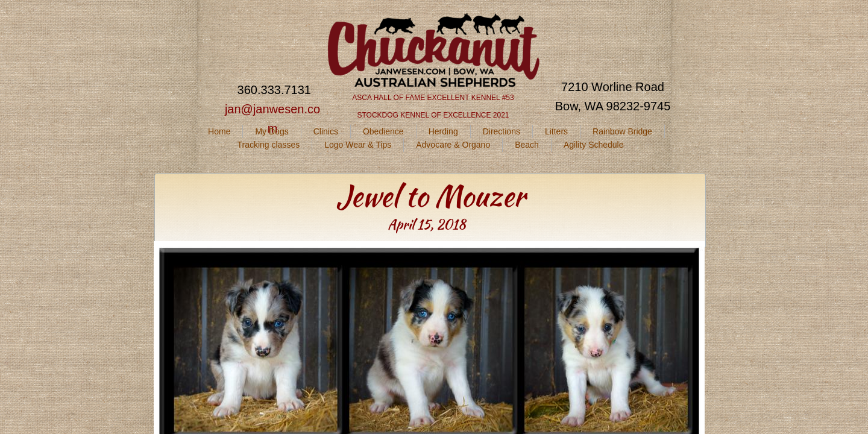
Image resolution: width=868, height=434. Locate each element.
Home (219, 131)
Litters (556, 131)
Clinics (326, 131)
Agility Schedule (594, 145)
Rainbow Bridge (622, 131)
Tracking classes (268, 145)
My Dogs (272, 131)
